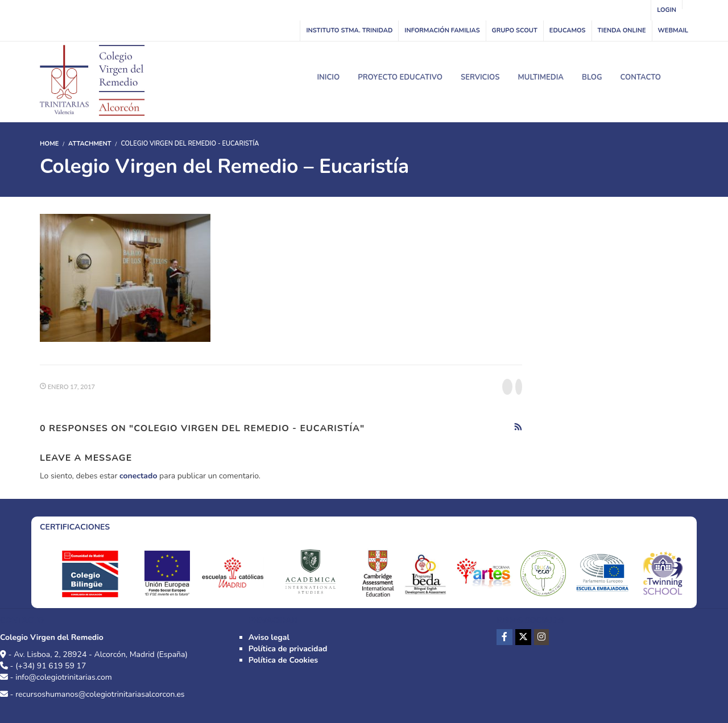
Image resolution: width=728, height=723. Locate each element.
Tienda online (622, 30)
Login (667, 10)
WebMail (673, 30)
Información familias (442, 30)
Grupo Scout (515, 30)
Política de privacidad (288, 649)
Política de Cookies (283, 660)
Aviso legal (269, 637)
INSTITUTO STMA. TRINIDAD (349, 30)
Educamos (568, 30)
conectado (138, 476)
